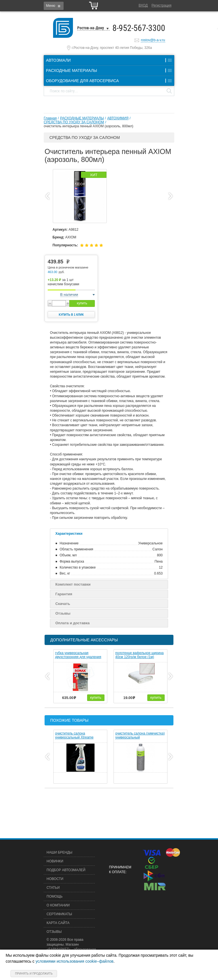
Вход (143, 5)
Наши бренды (59, 852)
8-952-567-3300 (139, 28)
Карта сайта (58, 923)
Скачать (63, 604)
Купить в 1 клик (71, 315)
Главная (50, 118)
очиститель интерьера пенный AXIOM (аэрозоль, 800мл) (89, 126)
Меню (51, 6)
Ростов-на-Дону (91, 28)
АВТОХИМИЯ (118, 118)
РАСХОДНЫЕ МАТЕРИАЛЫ (82, 118)
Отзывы (63, 613)
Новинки (55, 861)
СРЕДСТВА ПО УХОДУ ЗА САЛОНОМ (74, 122)
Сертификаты (59, 914)
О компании (58, 905)
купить (82, 303)
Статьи (53, 888)
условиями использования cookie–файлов (75, 961)
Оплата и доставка (73, 623)
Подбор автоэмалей (66, 870)
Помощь (54, 896)
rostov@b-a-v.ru (153, 40)
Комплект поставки (73, 584)
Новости (55, 879)
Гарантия (64, 594)
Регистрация (162, 5)
